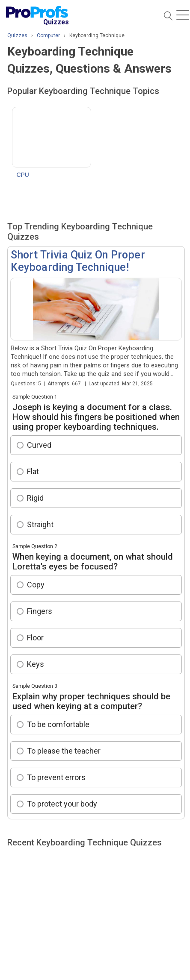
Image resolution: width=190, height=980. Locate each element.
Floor (35, 638)
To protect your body (62, 804)
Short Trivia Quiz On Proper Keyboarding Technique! (78, 261)
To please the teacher (64, 751)
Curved (39, 445)
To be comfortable (58, 724)
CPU (23, 175)
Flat (33, 471)
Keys (36, 664)
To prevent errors (56, 777)
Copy (36, 585)
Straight (40, 524)
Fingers (40, 611)
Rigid (35, 498)
